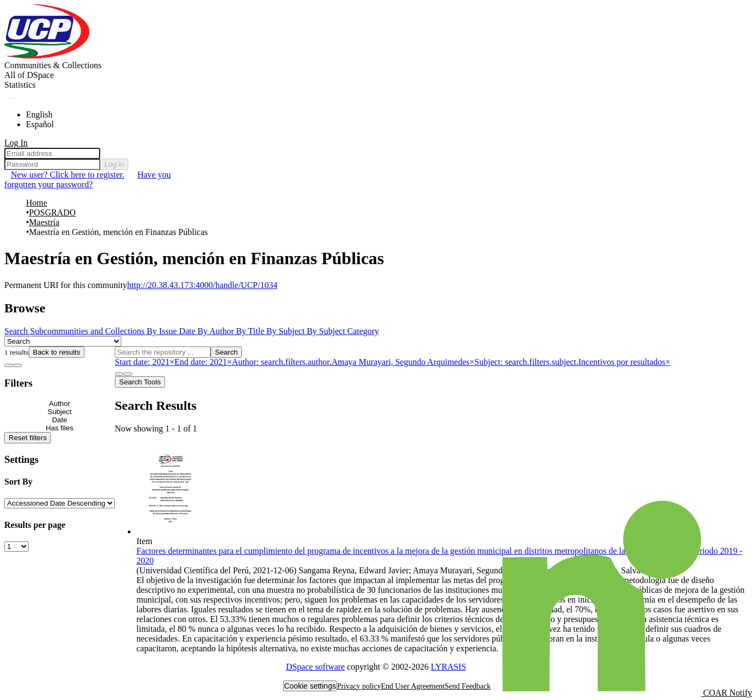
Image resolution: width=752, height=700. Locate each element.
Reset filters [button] (28, 438)
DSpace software (315, 667)
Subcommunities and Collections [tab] (89, 331)
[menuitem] (29, 75)
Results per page (35, 525)
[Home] (48, 55)
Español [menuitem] (40, 124)
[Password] (52, 164)
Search (226, 352)
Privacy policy (359, 686)
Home (37, 203)
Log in (114, 164)
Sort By (18, 482)
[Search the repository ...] (163, 352)
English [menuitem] (39, 115)
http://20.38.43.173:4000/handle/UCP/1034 (202, 285)
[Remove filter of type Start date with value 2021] (145, 362)
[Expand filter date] (60, 420)
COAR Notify (627, 693)
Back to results (57, 352)
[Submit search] (12, 98)
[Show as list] (9, 365)
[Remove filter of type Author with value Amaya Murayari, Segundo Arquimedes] (353, 362)
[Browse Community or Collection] (63, 341)
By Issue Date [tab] (172, 331)
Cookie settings (310, 686)
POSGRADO (53, 212)
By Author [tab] (217, 331)
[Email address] (52, 153)
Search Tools (140, 382)
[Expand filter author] (60, 404)
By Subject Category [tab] (343, 331)
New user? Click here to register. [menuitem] (68, 175)
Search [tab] (17, 331)
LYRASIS (449, 667)
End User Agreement (413, 686)
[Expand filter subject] (60, 412)
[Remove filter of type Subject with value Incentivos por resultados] (572, 362)
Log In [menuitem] (16, 143)
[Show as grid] (17, 365)
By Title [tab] (251, 331)
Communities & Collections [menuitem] (53, 65)
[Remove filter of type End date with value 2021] (203, 362)
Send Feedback (467, 686)
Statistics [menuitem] (20, 85)
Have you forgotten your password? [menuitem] (87, 179)
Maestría (44, 222)
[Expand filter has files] (60, 428)
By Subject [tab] (287, 331)
